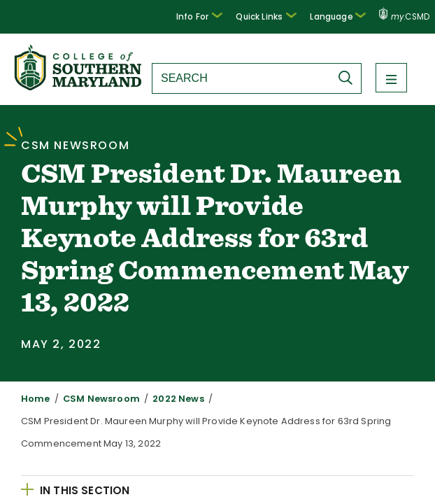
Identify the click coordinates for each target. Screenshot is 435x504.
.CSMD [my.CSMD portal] (405, 17)
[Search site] (241, 78)
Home (34, 399)
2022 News (162, 399)
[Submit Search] (349, 78)
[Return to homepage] (79, 86)
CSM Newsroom (93, 399)
